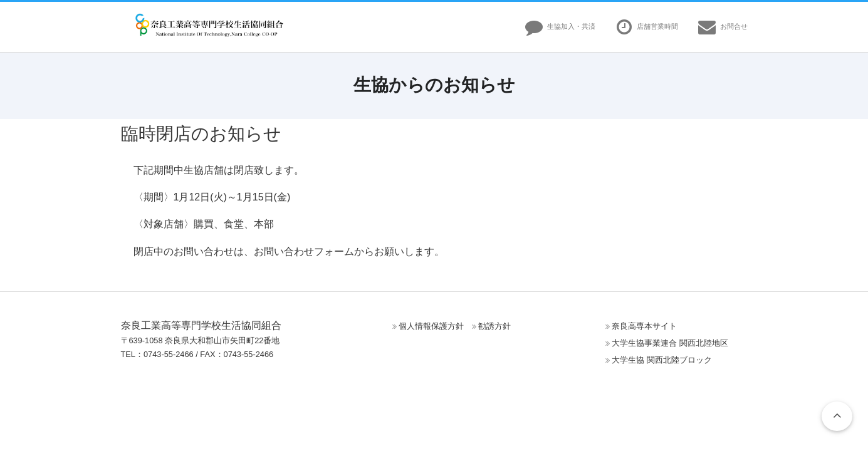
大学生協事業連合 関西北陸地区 (670, 343)
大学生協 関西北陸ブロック (662, 360)
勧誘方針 (494, 326)
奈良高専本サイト (644, 326)
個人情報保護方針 (431, 326)
